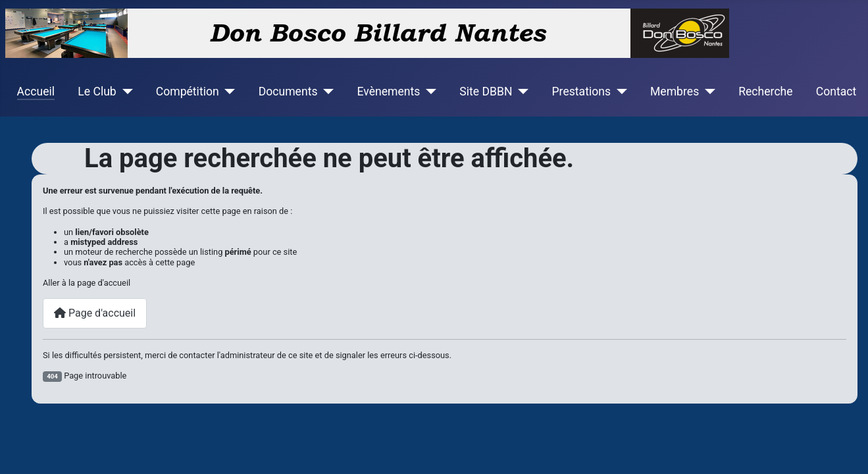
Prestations (582, 92)
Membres (675, 92)
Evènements (388, 92)
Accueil (36, 92)
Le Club (97, 92)
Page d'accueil (95, 313)
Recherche (765, 92)
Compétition (188, 92)
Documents (288, 92)
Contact (836, 92)
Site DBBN (486, 92)
